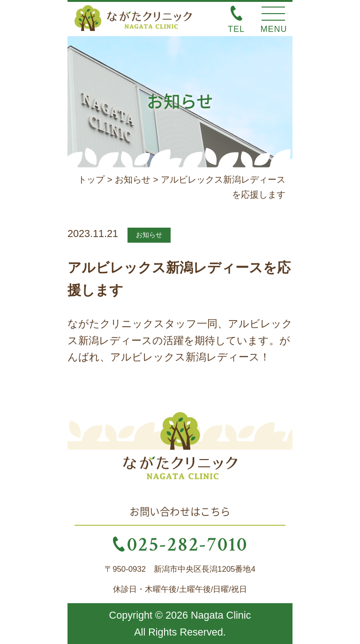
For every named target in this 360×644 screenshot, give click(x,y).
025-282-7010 (187, 544)
